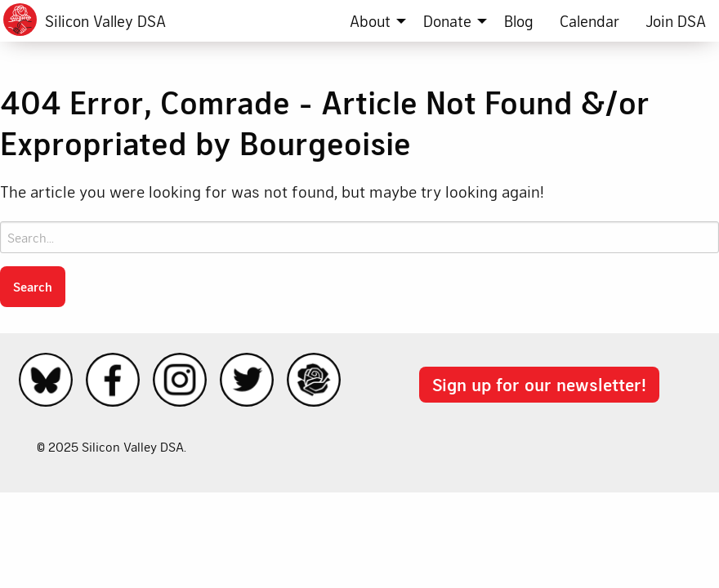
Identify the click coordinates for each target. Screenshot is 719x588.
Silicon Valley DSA (105, 21)
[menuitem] (373, 21)
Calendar (589, 21)
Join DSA (676, 21)
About (370, 21)
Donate (447, 21)
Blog (519, 21)
